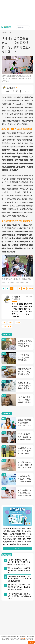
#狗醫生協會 (7, 327)
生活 (6, 33)
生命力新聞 (15, 91)
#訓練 (18, 323)
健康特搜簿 (11, 88)
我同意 (31, 642)
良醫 (3, 33)
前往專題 (18, 549)
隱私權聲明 (24, 638)
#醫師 (10, 323)
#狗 (4, 323)
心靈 (10, 33)
